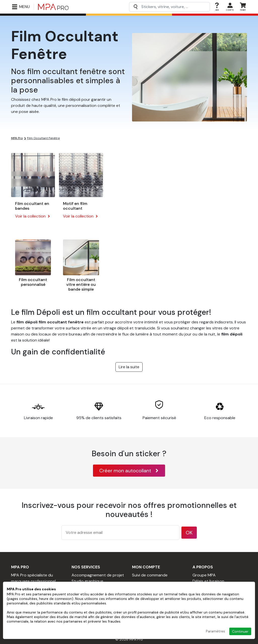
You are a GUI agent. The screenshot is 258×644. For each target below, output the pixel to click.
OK (189, 533)
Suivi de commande (150, 575)
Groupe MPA (204, 575)
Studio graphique (87, 581)
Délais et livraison (208, 581)
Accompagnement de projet (98, 575)
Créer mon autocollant (129, 471)
